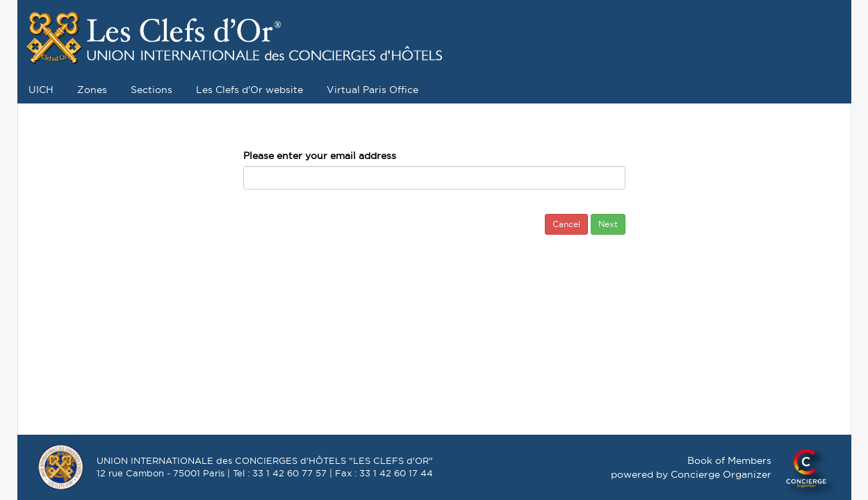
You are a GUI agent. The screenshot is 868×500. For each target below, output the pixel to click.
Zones (92, 90)
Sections (152, 90)
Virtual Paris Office (372, 90)
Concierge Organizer (721, 474)
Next (608, 224)
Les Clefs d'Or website (249, 90)
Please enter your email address (320, 156)
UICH (41, 90)
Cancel (566, 224)
